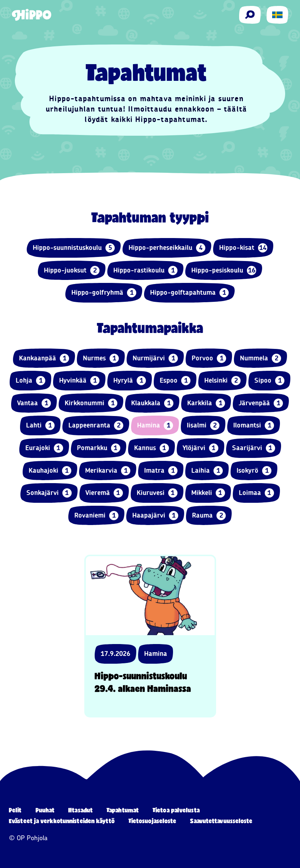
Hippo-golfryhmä (104, 293)
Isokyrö (254, 471)
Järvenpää (261, 403)
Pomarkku (99, 448)
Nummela (260, 358)
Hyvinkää (79, 381)
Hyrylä (130, 381)
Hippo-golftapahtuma (189, 293)
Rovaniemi (96, 516)
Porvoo (209, 358)
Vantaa (34, 403)
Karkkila (206, 403)
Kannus (151, 448)
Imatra (161, 471)
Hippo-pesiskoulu (224, 270)
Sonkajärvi (49, 493)
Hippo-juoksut (72, 270)
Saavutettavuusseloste (221, 821)
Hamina (155, 425)
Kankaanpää (44, 358)
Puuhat (45, 810)
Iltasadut (81, 810)
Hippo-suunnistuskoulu (74, 248)
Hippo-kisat (243, 248)
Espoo (175, 381)
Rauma (209, 516)
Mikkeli (208, 493)
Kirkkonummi (91, 403)
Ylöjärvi (200, 448)
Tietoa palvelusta (176, 810)
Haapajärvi (155, 516)
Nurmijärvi (155, 358)
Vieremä (104, 493)
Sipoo (269, 381)
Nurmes (101, 358)
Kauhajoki (50, 471)
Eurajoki (44, 448)
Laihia (207, 471)
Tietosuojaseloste (153, 821)
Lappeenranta (96, 425)
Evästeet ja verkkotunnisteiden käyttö (62, 821)
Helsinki (222, 381)
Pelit (15, 810)
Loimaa (256, 493)
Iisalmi (203, 425)
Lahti (40, 425)
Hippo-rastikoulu (145, 270)
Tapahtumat (123, 810)
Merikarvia (108, 471)
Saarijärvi (254, 448)
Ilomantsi (254, 425)
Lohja (30, 381)
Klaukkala (152, 403)
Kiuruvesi (157, 493)
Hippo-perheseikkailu (167, 248)
